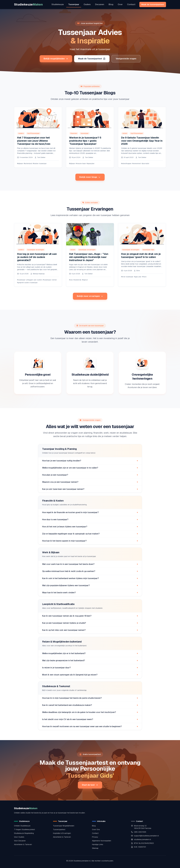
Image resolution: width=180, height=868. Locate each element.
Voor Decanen (20, 841)
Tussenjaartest (59, 829)
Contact (131, 4)
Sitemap (95, 848)
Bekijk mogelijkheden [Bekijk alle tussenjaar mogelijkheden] (56, 59)
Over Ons (96, 829)
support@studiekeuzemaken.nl (146, 836)
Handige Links (98, 844)
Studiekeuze (28, 4)
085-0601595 (140, 832)
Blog (111, 4)
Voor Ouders (19, 837)
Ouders (87, 4)
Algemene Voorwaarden (102, 841)
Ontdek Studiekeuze (22, 826)
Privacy (95, 837)
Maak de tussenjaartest (153, 4)
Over (120, 4)
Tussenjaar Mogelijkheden (64, 826)
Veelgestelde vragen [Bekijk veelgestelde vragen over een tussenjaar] (126, 59)
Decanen (100, 4)
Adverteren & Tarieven (23, 844)
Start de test (90, 785)
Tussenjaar (74, 4)
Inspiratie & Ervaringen (62, 833)
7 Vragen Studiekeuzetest (24, 829)
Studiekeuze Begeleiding (24, 833)
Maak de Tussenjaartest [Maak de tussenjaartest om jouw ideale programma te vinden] (92, 59)
